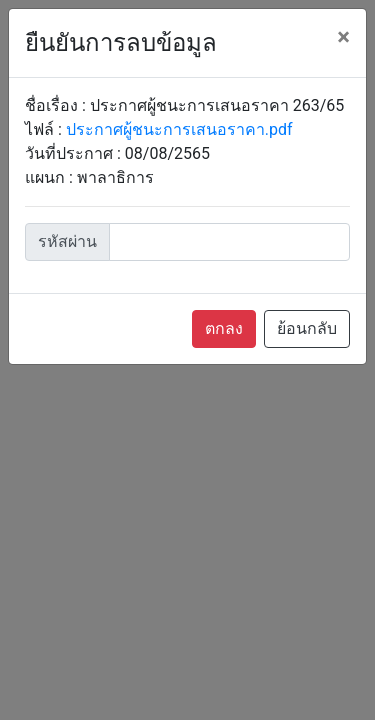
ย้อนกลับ (307, 328)
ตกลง (224, 328)
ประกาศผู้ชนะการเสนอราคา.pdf (179, 129)
